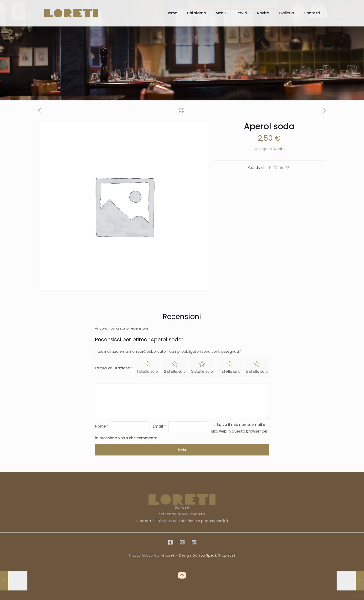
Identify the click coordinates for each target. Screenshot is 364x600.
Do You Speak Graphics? (214, 555)
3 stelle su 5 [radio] (202, 371)
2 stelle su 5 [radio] (175, 371)
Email (159, 426)
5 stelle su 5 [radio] (257, 371)
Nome (102, 426)
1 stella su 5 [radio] (147, 371)
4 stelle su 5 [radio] (229, 371)
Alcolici (279, 149)
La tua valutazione (114, 368)
